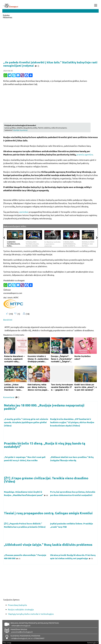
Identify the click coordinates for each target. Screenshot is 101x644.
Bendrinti (8, 320)
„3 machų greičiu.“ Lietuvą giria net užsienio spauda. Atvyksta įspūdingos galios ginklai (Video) (26, 422)
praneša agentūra (85, 154)
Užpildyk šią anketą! (20, 130)
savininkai (23, 212)
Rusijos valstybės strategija (21, 609)
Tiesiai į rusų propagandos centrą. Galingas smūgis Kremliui (48, 513)
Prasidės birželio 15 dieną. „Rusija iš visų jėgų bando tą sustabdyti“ (45, 445)
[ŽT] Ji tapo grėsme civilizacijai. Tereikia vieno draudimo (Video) (46, 480)
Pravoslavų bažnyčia (17, 605)
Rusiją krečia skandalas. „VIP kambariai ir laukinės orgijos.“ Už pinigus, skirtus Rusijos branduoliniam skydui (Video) (72, 422)
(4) (46, 495)
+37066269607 (39, 638)
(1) (18, 558)
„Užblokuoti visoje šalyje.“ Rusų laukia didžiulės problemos (48, 544)
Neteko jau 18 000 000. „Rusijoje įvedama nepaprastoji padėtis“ (44, 407)
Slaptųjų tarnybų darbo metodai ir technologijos (31, 614)
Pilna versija (7, 643)
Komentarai (11, 397)
